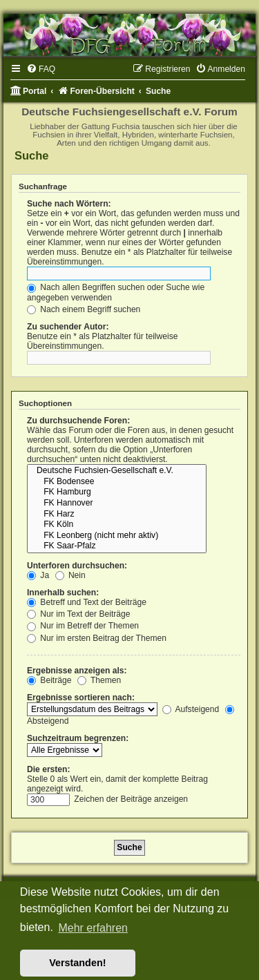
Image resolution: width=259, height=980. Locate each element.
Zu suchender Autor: (68, 327)
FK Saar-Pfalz (117, 546)
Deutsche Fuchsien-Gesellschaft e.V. (117, 471)
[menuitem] (41, 69)
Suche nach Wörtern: (69, 204)
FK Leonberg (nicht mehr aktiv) (117, 536)
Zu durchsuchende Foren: (78, 421)
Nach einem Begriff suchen (84, 309)
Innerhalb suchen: (63, 593)
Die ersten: (49, 769)
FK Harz (117, 515)
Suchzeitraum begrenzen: (78, 738)
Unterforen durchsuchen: (77, 566)
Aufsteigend (191, 709)
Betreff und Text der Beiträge (87, 602)
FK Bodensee (117, 482)
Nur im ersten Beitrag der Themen (97, 638)
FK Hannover (117, 503)
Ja (38, 575)
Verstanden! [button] (77, 963)
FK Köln (117, 525)
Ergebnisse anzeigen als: (77, 671)
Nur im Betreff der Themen (83, 626)
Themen (99, 680)
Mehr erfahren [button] (93, 928)
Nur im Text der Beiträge (79, 614)
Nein (70, 575)
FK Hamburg (117, 492)
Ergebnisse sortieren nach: (81, 698)
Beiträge (49, 680)
